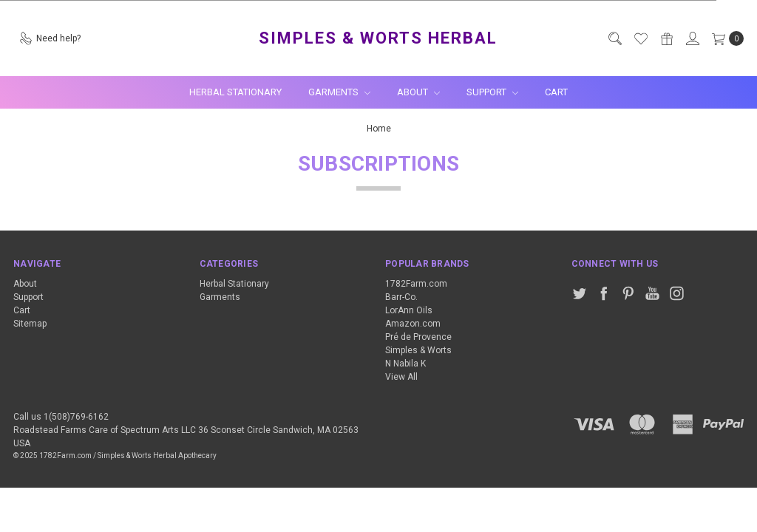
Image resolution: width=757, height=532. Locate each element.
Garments (339, 92)
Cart (556, 92)
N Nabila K (405, 364)
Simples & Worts (418, 350)
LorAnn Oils (409, 310)
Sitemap (30, 324)
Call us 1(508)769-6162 (61, 417)
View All (401, 377)
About (418, 92)
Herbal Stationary (235, 92)
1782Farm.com (416, 284)
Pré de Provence (418, 337)
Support (492, 92)
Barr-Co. (401, 297)
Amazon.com (413, 324)
